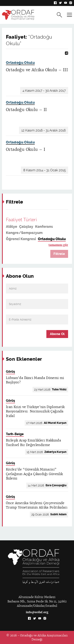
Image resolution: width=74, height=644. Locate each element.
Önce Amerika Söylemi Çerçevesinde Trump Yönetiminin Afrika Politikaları (37, 505)
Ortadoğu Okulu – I (26, 149)
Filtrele (59, 254)
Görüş (10, 372)
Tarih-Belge (15, 434)
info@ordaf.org (37, 612)
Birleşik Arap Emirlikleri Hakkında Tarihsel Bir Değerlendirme (33, 443)
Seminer (25, 245)
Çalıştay (26, 227)
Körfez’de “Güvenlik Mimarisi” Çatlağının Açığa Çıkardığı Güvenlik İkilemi (34, 474)
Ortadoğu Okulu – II (26, 110)
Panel (11, 245)
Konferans (44, 227)
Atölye (12, 227)
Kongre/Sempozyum (24, 233)
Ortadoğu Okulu (20, 63)
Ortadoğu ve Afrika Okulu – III (37, 70)
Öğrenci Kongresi (21, 239)
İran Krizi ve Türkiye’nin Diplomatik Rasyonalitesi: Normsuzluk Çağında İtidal (35, 411)
